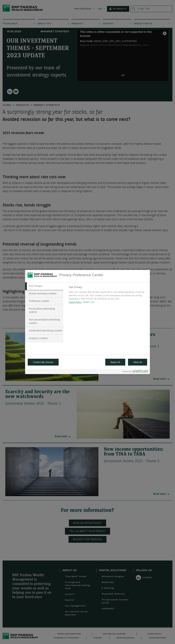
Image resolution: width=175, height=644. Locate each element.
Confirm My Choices (43, 362)
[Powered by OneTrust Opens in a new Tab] (135, 372)
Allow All (138, 362)
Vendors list (89, 302)
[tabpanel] (108, 296)
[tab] (44, 286)
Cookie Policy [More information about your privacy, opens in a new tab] (75, 302)
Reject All (115, 362)
